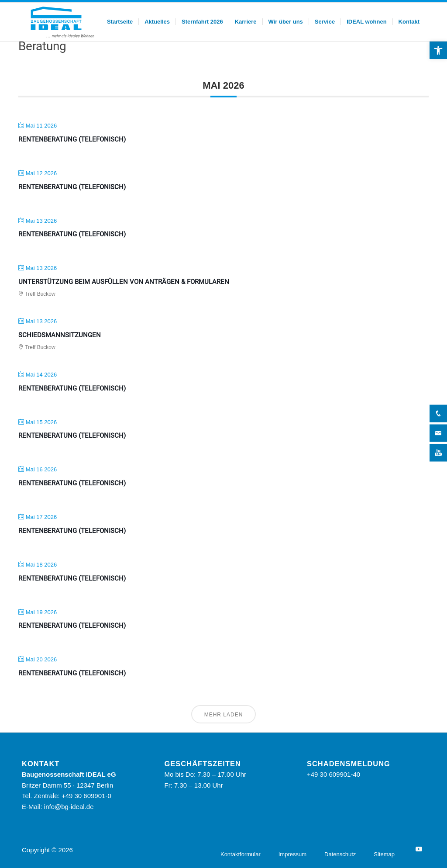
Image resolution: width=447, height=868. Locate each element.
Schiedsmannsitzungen (60, 335)
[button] (438, 50)
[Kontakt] (438, 433)
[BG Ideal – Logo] (62, 22)
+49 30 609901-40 (334, 774)
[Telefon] (438, 413)
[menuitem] (120, 22)
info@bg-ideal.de (69, 807)
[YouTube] (419, 849)
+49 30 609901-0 (86, 796)
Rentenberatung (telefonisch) (72, 139)
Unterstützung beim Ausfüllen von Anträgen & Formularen (124, 282)
